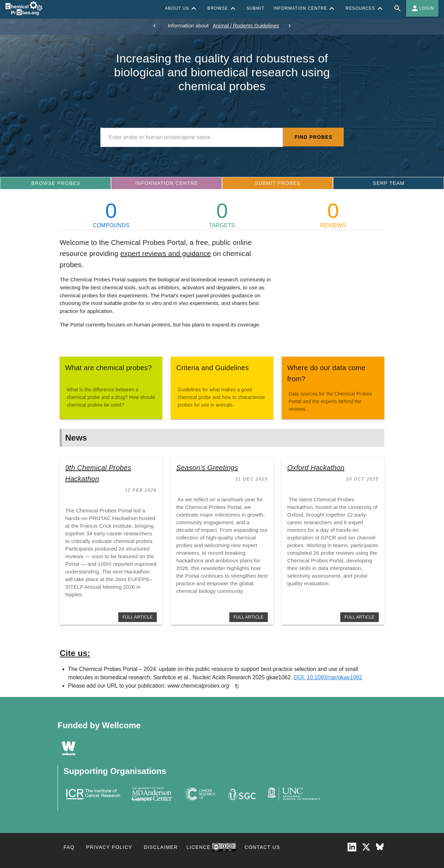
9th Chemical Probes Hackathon (98, 473)
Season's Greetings (207, 468)
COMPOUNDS (111, 214)
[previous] (154, 26)
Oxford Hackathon (316, 468)
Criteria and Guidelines (212, 368)
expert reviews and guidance (166, 254)
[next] (290, 26)
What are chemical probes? (109, 368)
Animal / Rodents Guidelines (246, 25)
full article (138, 617)
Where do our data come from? (326, 373)
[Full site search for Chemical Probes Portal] (398, 8)
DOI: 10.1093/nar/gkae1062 (328, 677)
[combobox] (192, 137)
